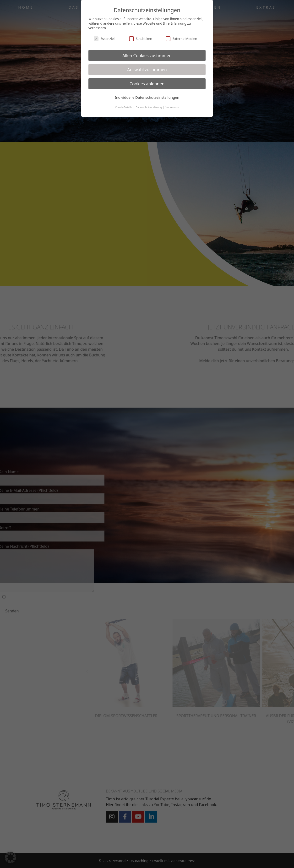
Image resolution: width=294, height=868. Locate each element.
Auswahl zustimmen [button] (147, 70)
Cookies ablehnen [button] (147, 84)
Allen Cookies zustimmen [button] (147, 55)
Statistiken (141, 39)
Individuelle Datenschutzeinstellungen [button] (147, 97)
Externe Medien (181, 39)
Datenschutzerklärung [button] (149, 107)
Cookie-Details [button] (124, 107)
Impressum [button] (172, 107)
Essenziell (105, 39)
